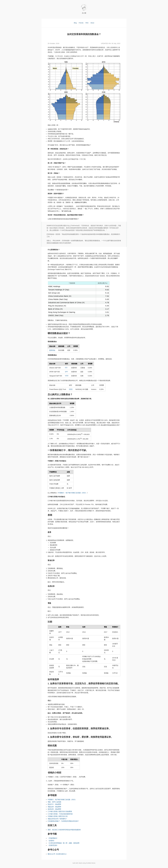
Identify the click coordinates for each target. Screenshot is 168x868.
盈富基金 (52, 351)
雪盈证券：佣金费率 (54, 807)
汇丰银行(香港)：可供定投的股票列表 (60, 815)
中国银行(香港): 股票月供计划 (58, 817)
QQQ (71, 390)
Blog (75, 23)
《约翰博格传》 (53, 839)
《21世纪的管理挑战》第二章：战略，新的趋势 (64, 844)
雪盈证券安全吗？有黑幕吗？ (57, 819)
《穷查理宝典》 (53, 846)
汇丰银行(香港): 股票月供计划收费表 (60, 812)
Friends (81, 23)
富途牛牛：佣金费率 (54, 805)
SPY (67, 372)
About (92, 23)
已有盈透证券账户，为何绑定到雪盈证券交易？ (63, 822)
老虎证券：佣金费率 (54, 810)
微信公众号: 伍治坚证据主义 (57, 855)
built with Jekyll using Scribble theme (84, 864)
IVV (66, 368)
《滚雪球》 (51, 841)
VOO (67, 376)
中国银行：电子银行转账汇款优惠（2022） (73, 494)
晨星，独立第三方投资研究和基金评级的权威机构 (64, 830)
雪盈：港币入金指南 (54, 803)
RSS (87, 23)
